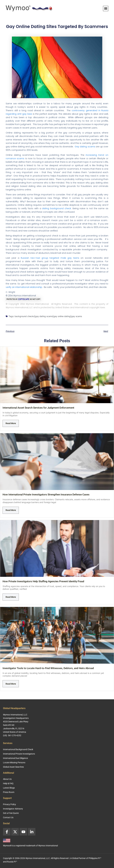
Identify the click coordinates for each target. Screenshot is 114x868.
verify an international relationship (24, 287)
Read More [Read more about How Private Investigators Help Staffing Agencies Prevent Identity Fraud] (11, 597)
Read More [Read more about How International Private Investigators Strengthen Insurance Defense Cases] (11, 510)
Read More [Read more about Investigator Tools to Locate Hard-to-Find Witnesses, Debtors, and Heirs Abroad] (11, 684)
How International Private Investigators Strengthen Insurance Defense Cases (46, 494)
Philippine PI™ (95, 858)
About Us (7, 779)
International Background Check (18, 749)
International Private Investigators (19, 754)
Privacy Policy (9, 804)
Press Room (9, 792)
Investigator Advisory (13, 809)
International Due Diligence (15, 758)
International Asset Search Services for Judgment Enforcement (38, 408)
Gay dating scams (85, 147)
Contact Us (8, 817)
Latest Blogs (9, 788)
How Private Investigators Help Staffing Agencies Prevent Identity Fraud (43, 581)
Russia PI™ (12, 862)
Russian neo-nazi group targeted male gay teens (50, 258)
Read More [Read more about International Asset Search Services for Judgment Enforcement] (11, 423)
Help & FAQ (8, 783)
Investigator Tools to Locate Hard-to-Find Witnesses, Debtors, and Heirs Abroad (48, 668)
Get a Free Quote (11, 813)
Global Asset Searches (13, 767)
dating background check (57, 208)
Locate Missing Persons (14, 763)
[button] (106, 9)
